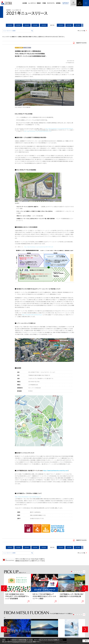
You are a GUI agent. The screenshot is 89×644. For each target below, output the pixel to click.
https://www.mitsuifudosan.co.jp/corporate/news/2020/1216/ (38, 131)
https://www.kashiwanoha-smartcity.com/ (56, 471)
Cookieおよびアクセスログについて (21, 642)
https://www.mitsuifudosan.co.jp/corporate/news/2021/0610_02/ (39, 247)
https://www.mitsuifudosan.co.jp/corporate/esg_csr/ (28, 497)
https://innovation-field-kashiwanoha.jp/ (32, 315)
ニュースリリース (32, 3)
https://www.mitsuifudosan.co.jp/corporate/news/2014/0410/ (59, 129)
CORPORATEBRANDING (66, 3)
